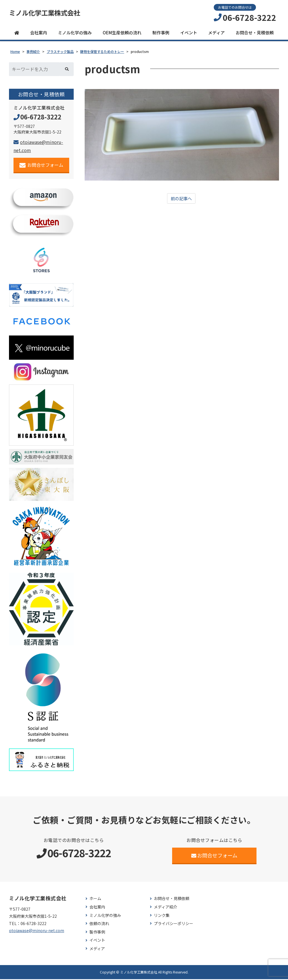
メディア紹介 (166, 908)
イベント (189, 34)
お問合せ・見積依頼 (255, 34)
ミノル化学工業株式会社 (49, 13)
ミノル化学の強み (75, 34)
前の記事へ (181, 199)
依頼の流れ (99, 925)
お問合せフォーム (41, 166)
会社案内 (39, 34)
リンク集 (162, 916)
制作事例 (161, 34)
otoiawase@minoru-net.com (37, 931)
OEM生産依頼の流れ (122, 34)
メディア (216, 34)
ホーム (95, 900)
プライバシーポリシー (174, 925)
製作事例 (97, 933)
